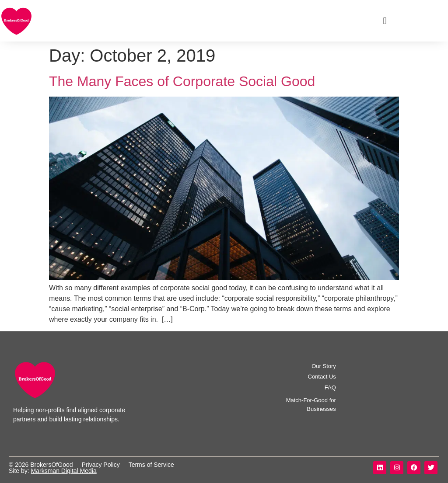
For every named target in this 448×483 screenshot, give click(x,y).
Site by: (20, 471)
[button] (385, 21)
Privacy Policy (101, 465)
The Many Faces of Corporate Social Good (182, 81)
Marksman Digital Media (64, 471)
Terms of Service (151, 465)
